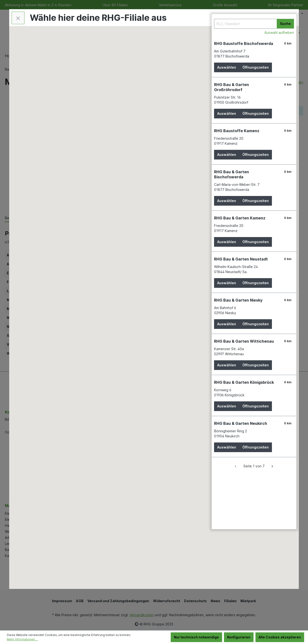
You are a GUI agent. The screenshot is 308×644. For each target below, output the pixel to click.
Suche (285, 24)
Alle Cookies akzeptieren (280, 637)
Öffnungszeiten (256, 67)
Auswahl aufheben (279, 33)
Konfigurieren (239, 637)
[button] (123, 317)
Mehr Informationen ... (22, 639)
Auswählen (227, 67)
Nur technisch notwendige (196, 637)
